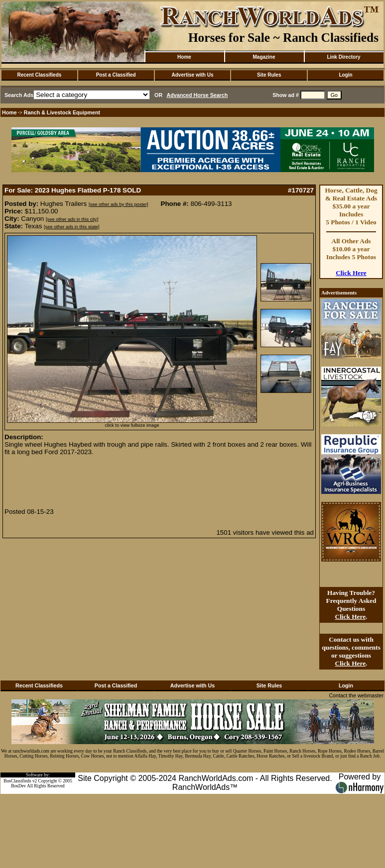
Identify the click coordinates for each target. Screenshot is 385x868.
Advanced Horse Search (197, 95)
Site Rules (269, 75)
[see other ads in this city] (72, 219)
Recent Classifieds (39, 75)
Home (184, 57)
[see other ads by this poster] (119, 204)
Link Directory (343, 57)
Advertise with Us (193, 75)
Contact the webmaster (356, 695)
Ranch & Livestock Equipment (62, 112)
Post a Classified (116, 75)
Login (345, 75)
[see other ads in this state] (71, 227)
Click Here (351, 273)
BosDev (18, 786)
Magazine (264, 57)
